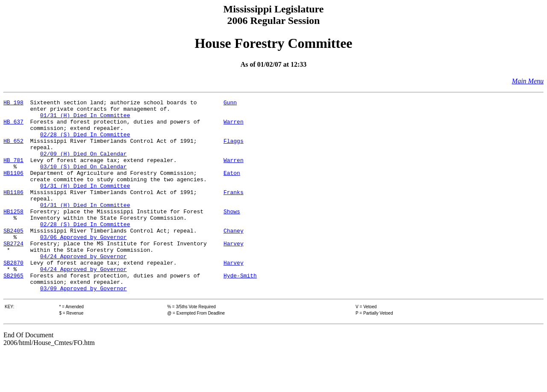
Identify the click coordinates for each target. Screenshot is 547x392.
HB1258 (13, 234)
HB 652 (13, 150)
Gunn (230, 103)
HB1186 (13, 211)
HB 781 (13, 173)
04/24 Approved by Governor (84, 288)
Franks (234, 211)
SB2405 (13, 257)
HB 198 (13, 103)
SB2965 (13, 311)
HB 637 (13, 127)
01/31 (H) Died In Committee (85, 119)
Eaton (232, 188)
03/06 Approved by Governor (84, 265)
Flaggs (234, 150)
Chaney (234, 257)
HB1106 (13, 188)
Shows (232, 234)
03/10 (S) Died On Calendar (84, 180)
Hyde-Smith (240, 311)
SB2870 (13, 296)
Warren (234, 127)
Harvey (234, 273)
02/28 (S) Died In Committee (85, 142)
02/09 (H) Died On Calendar (84, 165)
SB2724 (13, 273)
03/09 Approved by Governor (84, 327)
